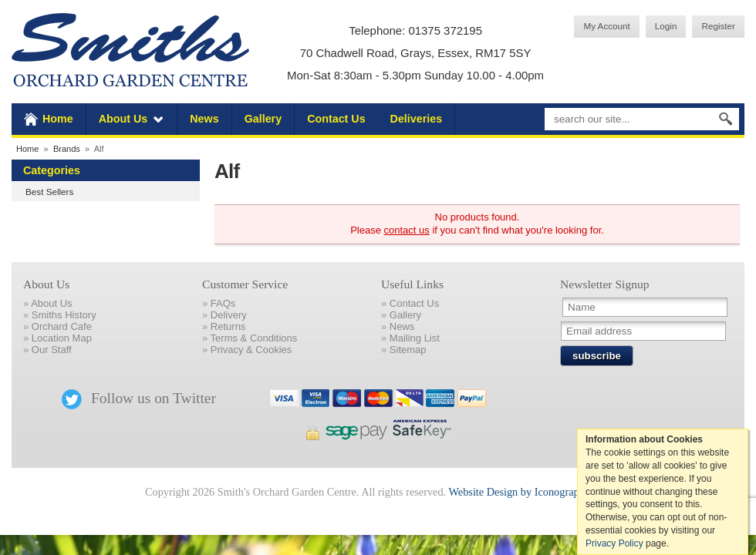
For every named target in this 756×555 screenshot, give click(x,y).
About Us (123, 119)
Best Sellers (49, 192)
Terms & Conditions (254, 338)
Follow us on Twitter (139, 398)
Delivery (229, 315)
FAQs (223, 303)
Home (58, 119)
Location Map (62, 338)
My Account (606, 26)
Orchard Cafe (62, 326)
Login (666, 26)
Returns (228, 326)
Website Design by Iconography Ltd (528, 492)
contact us (407, 230)
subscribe (597, 356)
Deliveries (417, 119)
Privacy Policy (614, 543)
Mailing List (415, 338)
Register (718, 26)
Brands (67, 149)
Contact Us (336, 119)
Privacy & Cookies (251, 350)
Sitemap (408, 350)
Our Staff (52, 350)
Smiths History (64, 315)
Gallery (263, 119)
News (204, 119)
